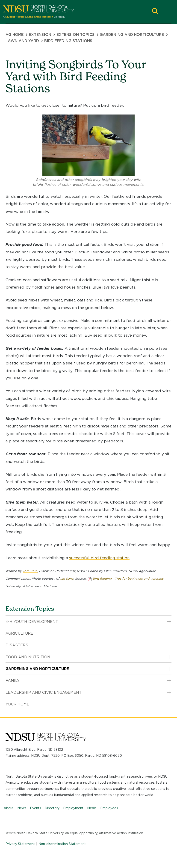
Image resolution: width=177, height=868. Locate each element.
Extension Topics (75, 35)
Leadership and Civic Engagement (44, 692)
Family (13, 680)
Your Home (17, 704)
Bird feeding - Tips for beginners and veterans (128, 579)
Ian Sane (67, 579)
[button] (155, 12)
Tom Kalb (30, 571)
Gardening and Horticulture (132, 35)
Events (35, 808)
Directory (52, 808)
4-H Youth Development (32, 622)
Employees (109, 808)
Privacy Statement (20, 844)
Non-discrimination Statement (62, 844)
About (9, 808)
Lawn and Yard (22, 41)
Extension (40, 35)
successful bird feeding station (99, 558)
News (22, 808)
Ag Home (15, 35)
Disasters (17, 645)
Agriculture (19, 633)
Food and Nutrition (28, 657)
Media (92, 808)
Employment (73, 808)
